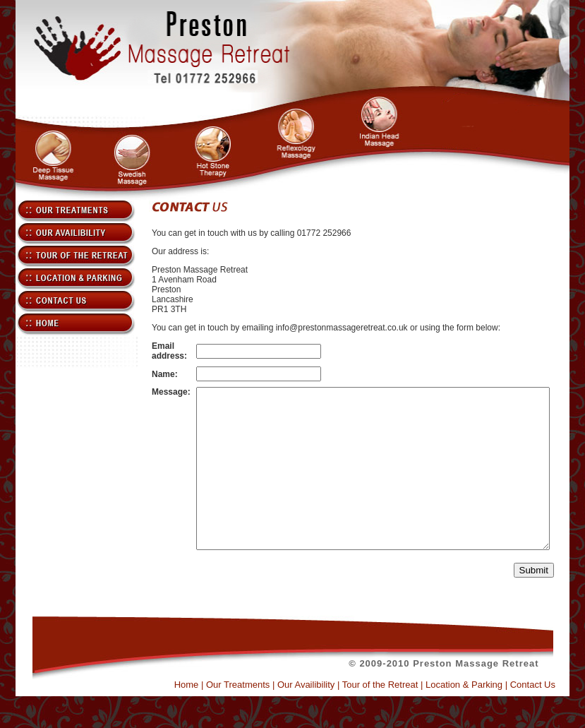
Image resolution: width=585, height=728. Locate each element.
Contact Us (548, 716)
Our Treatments (253, 716)
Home (202, 716)
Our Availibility (321, 716)
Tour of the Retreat (396, 716)
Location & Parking (480, 716)
